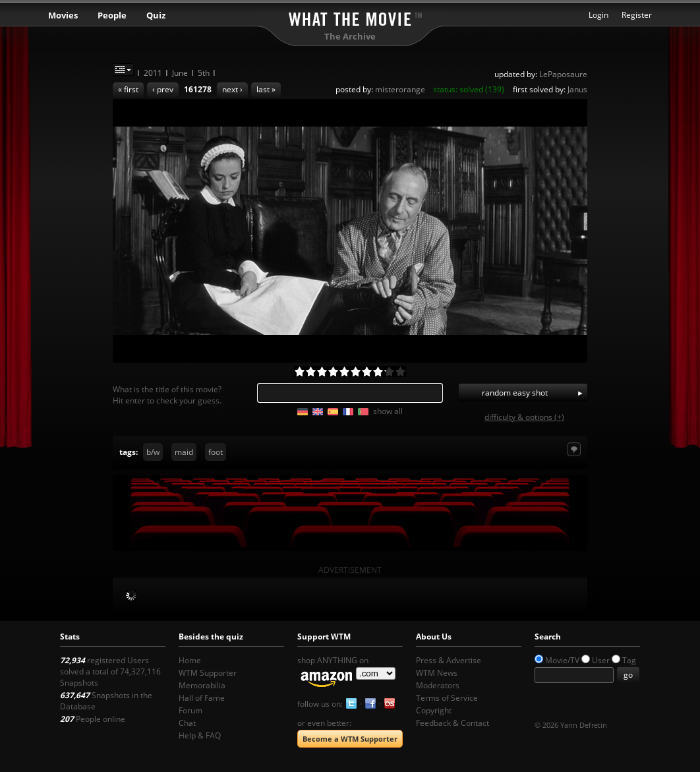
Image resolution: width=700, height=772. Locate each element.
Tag (629, 660)
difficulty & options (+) (524, 417)
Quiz (156, 15)
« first (128, 89)
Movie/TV (562, 660)
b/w (153, 452)
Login (598, 15)
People (112, 15)
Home (190, 660)
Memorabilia (202, 685)
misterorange (400, 89)
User (601, 660)
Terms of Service (447, 698)
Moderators (438, 685)
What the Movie (350, 17)
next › (232, 89)
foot (216, 452)
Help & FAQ (200, 735)
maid (184, 452)
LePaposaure (563, 74)
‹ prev (163, 89)
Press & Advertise (449, 660)
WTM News (437, 673)
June (180, 73)
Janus (577, 89)
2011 (153, 73)
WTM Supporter (208, 673)
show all (388, 411)
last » (266, 89)
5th (204, 73)
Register (637, 15)
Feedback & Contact (452, 723)
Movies (63, 15)
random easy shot (515, 393)
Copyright (434, 710)
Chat (187, 723)
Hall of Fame (202, 698)
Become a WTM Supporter (350, 739)
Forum (190, 710)
